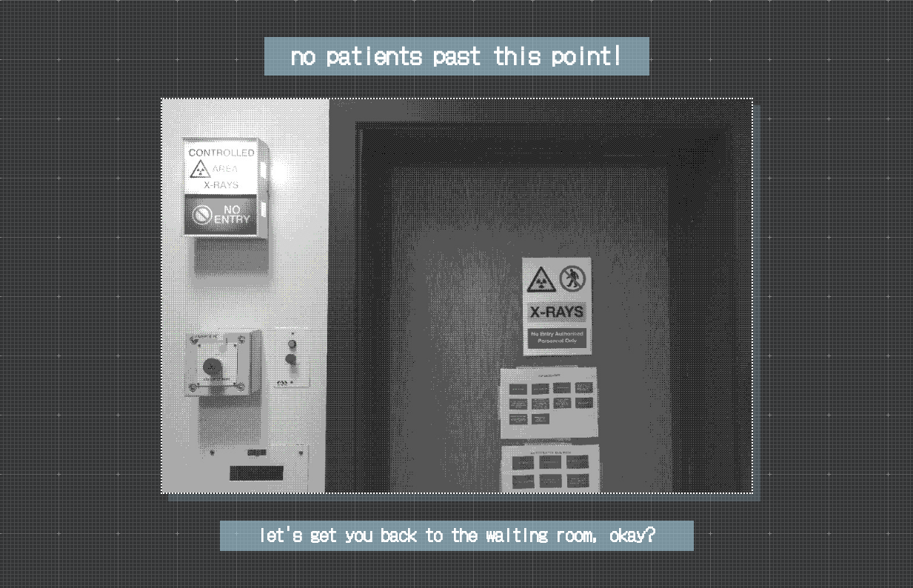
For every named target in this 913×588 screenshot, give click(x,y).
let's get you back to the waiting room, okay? (456, 534)
